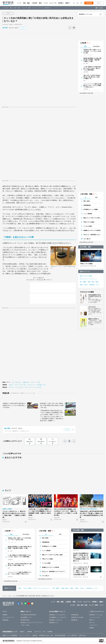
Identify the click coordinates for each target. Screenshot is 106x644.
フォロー (23, 28)
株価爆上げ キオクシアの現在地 (92, 230)
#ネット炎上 (15, 382)
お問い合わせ (82, 635)
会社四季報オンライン (27, 617)
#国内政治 (92, 285)
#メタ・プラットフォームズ (32, 387)
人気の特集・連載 (86, 194)
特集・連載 (26, 3)
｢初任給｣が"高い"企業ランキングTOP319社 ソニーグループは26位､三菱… (92, 51)
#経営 (81, 276)
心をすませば (92, 307)
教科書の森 (74, 620)
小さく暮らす (87, 239)
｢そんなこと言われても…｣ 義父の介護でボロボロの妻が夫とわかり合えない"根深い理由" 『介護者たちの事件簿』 (14, 514)
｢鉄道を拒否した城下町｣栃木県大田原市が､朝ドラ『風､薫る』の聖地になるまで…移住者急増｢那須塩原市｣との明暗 (91, 514)
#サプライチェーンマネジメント (88, 279)
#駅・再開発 (83, 282)
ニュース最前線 (88, 214)
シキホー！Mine (25, 625)
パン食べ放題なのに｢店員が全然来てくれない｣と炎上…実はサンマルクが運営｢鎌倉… (92, 68)
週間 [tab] (96, 197)
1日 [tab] (85, 197)
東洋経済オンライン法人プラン (58, 615)
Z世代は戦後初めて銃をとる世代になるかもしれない (95, 296)
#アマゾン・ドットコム (15, 387)
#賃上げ (86, 285)
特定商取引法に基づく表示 (46, 635)
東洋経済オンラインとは (86, 14)
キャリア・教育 (26, 8)
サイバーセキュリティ (8, 617)
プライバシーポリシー (25, 635)
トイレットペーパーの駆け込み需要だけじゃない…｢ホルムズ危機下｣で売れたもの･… (92, 85)
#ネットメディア (19, 385)
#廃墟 (97, 282)
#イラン (98, 285)
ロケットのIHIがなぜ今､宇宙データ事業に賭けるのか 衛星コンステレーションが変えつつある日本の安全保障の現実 (81, 571)
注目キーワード (85, 271)
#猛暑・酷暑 (91, 282)
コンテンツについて (95, 617)
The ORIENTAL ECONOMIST (28, 615)
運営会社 (22, 632)
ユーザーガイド (94, 625)
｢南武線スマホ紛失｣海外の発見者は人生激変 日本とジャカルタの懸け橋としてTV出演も (14, 405)
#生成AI (25, 382)
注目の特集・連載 (85, 247)
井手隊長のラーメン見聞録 (91, 209)
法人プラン (92, 623)
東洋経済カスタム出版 (77, 617)
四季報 (60, 3)
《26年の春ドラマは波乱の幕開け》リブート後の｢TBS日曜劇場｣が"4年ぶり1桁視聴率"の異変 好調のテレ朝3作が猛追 (40, 512)
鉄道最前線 (6, 620)
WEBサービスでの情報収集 (10, 635)
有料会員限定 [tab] (96, 46)
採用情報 (29, 632)
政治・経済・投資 (15, 8)
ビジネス (6, 8)
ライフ (34, 8)
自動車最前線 (87, 205)
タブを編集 (100, 8)
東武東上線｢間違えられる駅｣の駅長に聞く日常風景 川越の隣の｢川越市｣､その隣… (92, 60)
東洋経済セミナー (54, 623)
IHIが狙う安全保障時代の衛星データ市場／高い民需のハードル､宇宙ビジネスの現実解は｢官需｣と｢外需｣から (81, 557)
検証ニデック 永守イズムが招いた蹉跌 (93, 218)
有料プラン (92, 620)
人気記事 (34, 3)
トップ (19, 3)
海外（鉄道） (87, 201)
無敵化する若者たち (94, 319)
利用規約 (92, 628)
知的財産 (35, 635)
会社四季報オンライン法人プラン (58, 617)
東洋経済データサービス (56, 620)
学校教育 (5, 615)
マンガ (46, 3)
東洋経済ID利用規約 (60, 635)
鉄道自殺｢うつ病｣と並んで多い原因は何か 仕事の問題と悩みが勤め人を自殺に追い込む (52, 405)
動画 (40, 3)
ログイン (99, 3)
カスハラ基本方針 (72, 635)
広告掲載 (50, 632)
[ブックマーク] (70, 28)
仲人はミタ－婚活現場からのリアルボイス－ (93, 235)
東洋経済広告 (75, 615)
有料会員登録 (89, 3)
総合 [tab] (85, 46)
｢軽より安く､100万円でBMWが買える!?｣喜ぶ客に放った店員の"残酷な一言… (92, 77)
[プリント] (74, 28)
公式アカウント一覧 (40, 632)
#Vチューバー (34, 382)
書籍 (67, 3)
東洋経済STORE (25, 620)
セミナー (52, 3)
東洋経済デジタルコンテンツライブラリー (32, 623)
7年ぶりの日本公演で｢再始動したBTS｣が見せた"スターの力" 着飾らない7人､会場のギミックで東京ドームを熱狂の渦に (66, 512)
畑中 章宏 (5, 28)
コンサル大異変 (88, 226)
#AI (10, 385)
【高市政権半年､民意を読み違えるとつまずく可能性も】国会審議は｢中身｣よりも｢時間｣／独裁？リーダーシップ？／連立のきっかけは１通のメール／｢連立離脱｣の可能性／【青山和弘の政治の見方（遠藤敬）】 (52, 416)
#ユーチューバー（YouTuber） (35, 385)
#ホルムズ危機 (88, 276)
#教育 (81, 285)
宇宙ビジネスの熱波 (89, 222)
